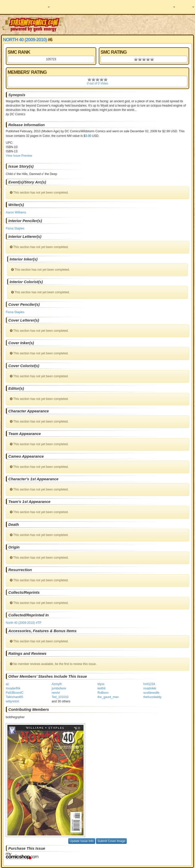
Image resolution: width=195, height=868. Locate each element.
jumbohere (59, 688)
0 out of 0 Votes (97, 83)
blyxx (101, 684)
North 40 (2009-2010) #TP (24, 623)
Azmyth (57, 684)
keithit (101, 688)
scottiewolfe (151, 693)
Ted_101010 (60, 697)
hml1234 (149, 684)
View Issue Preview (19, 156)
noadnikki (150, 688)
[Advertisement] (130, 24)
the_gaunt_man (108, 697)
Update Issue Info (82, 841)
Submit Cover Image (111, 841)
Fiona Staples (15, 228)
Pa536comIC (15, 693)
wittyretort (12, 701)
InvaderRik (13, 688)
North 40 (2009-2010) (25, 40)
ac (7, 684)
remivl (56, 693)
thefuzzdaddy (152, 697)
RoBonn (103, 693)
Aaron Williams (16, 212)
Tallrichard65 (14, 697)
